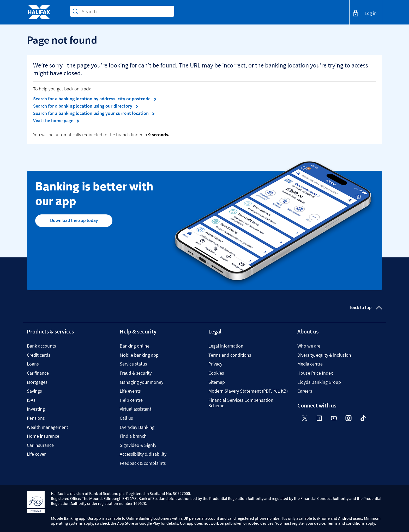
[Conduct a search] (126, 11)
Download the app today (74, 220)
